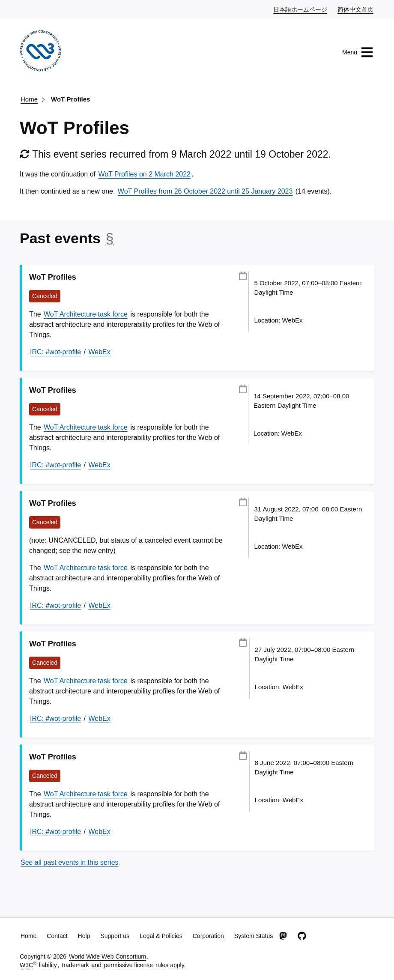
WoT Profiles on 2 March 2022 (144, 174)
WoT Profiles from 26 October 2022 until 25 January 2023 (205, 191)
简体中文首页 (356, 9)
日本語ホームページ (301, 9)
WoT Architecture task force (86, 314)
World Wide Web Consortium (107, 956)
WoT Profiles (70, 99)
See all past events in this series (70, 862)
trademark (76, 965)
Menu (358, 52)
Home (29, 99)
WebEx (100, 352)
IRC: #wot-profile (55, 352)
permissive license (128, 965)
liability (48, 965)
